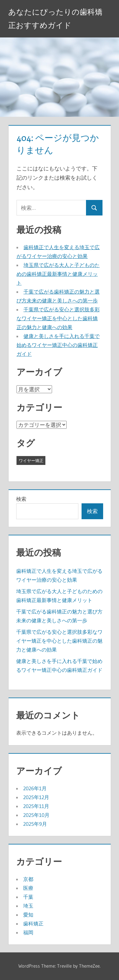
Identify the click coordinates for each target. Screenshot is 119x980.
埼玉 (28, 906)
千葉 (28, 897)
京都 (28, 879)
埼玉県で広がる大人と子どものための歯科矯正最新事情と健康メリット (58, 274)
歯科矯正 (33, 924)
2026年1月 (35, 788)
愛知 (28, 915)
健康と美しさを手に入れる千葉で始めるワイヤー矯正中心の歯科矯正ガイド (58, 345)
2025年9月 (35, 824)
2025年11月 (36, 806)
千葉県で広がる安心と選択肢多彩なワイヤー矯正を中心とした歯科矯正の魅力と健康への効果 (58, 318)
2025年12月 (36, 797)
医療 (28, 888)
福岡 (28, 932)
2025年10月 (36, 815)
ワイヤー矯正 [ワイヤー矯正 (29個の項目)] (31, 460)
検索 (21, 499)
